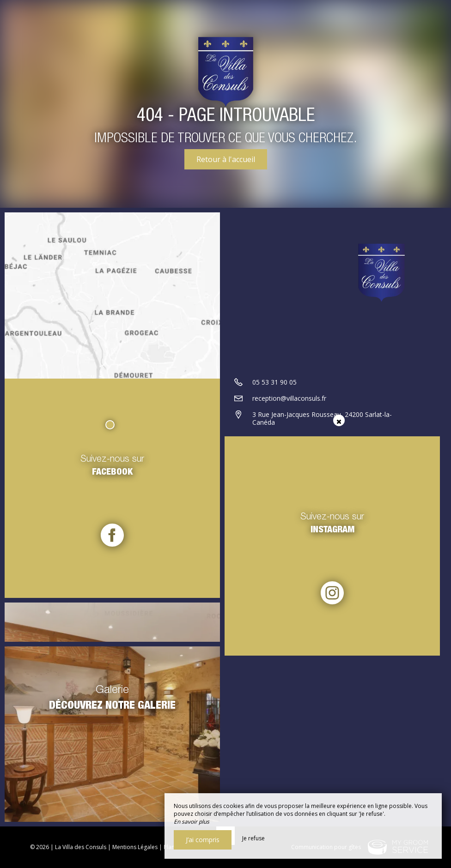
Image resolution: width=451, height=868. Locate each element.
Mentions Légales (135, 847)
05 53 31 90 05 (274, 382)
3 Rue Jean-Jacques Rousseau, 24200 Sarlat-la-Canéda (322, 418)
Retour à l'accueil (226, 159)
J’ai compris (203, 840)
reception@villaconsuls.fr (289, 398)
